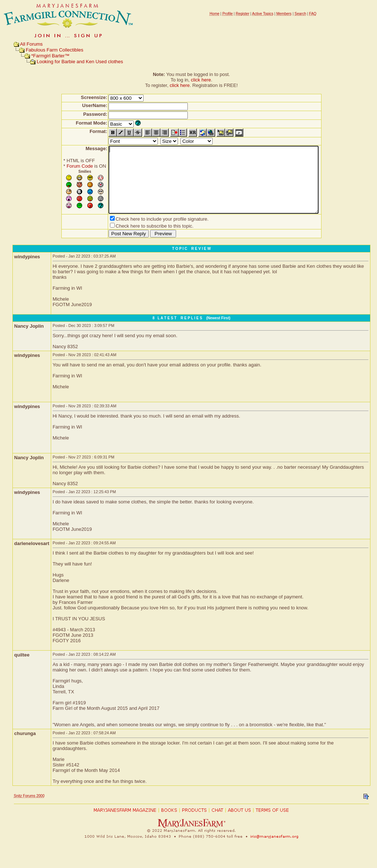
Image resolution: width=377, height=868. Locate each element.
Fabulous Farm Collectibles (54, 50)
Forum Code (67, 166)
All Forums (31, 44)
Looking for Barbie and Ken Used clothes (80, 62)
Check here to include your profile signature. (149, 232)
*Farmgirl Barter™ (50, 56)
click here (201, 80)
